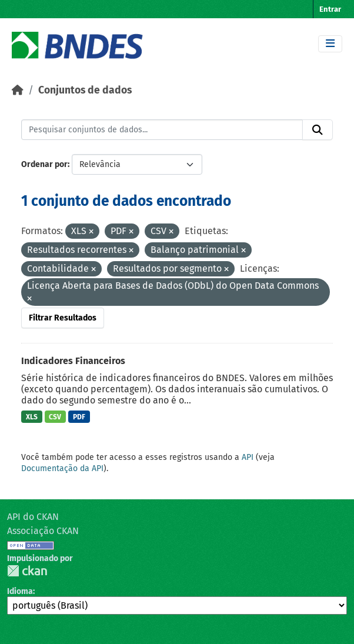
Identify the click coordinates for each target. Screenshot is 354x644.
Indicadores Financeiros (73, 361)
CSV (55, 417)
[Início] (18, 90)
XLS (32, 417)
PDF (79, 417)
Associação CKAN (43, 531)
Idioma (20, 591)
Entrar (330, 9)
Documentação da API (62, 468)
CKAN (27, 571)
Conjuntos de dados (85, 90)
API (248, 457)
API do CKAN (33, 517)
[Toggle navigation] (330, 44)
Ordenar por (44, 164)
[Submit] (318, 130)
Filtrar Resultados (63, 318)
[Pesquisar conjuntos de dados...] (162, 130)
